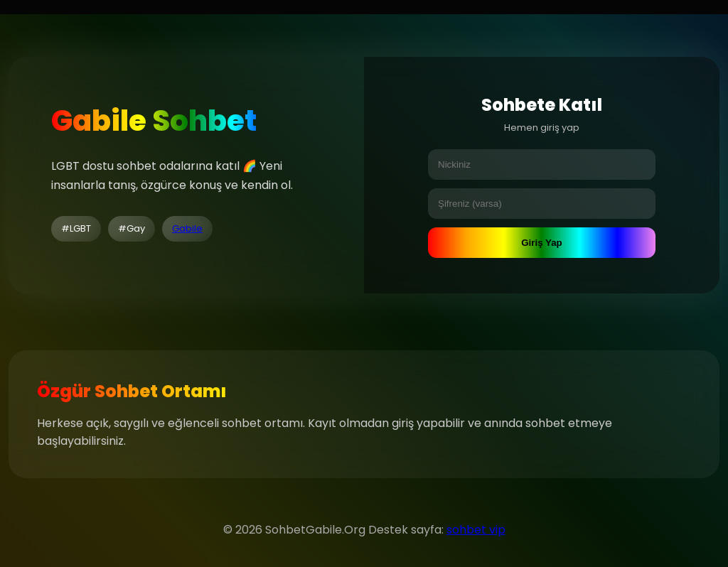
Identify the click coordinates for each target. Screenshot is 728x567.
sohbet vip (476, 530)
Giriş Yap (542, 243)
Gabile (187, 228)
